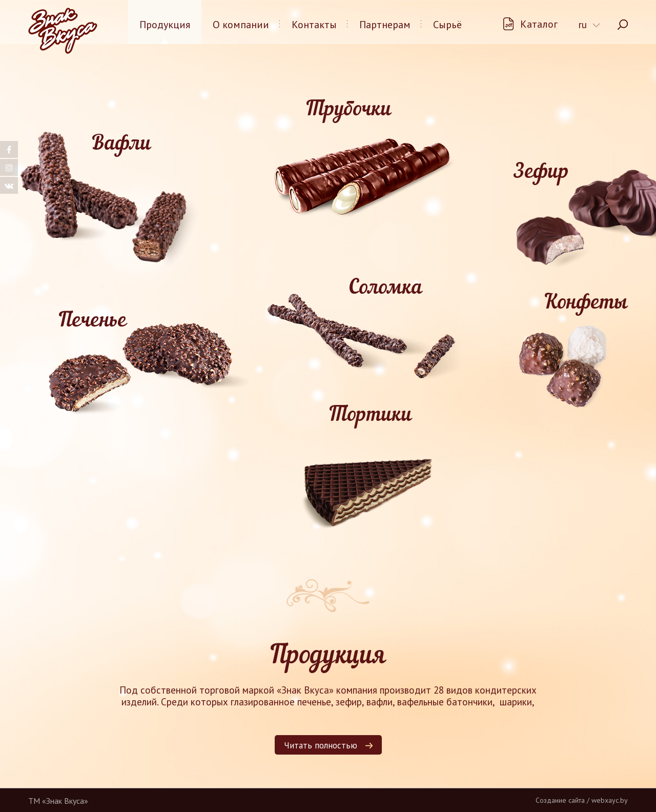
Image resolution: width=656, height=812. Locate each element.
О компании (241, 25)
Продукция (165, 25)
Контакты (314, 25)
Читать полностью (321, 745)
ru (583, 25)
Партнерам (385, 25)
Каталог (539, 24)
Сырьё (447, 25)
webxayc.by (610, 800)
